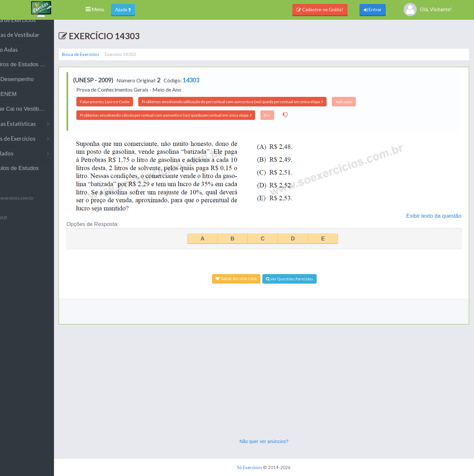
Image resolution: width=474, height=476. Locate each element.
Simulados (39, 161)
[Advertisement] (278, 389)
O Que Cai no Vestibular (38, 116)
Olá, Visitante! (428, 10)
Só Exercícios (264, 467)
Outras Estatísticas (39, 131)
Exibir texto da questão (436, 216)
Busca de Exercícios (32, 27)
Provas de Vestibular (34, 42)
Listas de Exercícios (39, 146)
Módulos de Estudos (34, 175)
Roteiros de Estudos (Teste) (41, 72)
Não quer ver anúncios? (278, 441)
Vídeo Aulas (23, 57)
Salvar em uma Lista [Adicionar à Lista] (250, 279)
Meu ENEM (23, 101)
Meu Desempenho (31, 86)
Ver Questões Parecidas (304, 279)
